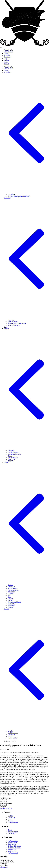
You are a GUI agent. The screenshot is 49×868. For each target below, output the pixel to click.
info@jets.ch (4, 867)
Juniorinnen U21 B (6, 808)
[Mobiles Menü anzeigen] (1, 47)
